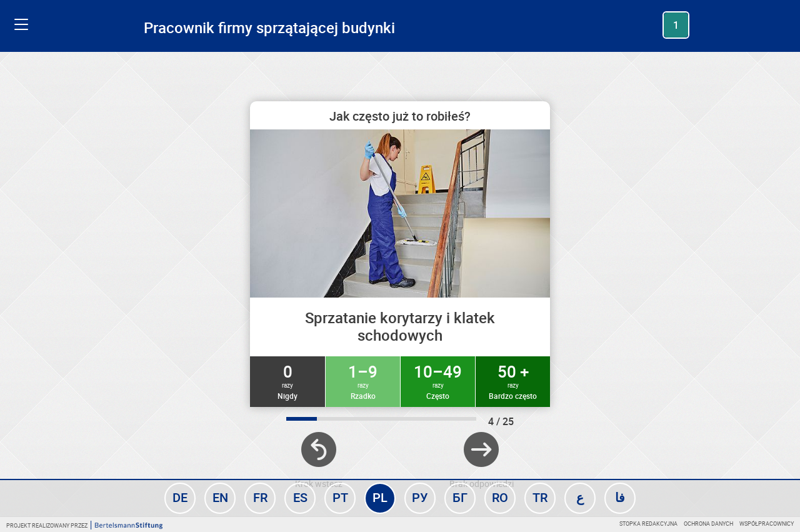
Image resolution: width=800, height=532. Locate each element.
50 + (513, 381)
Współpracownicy (767, 524)
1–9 (363, 381)
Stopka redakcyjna (648, 524)
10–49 (438, 381)
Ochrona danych (708, 524)
